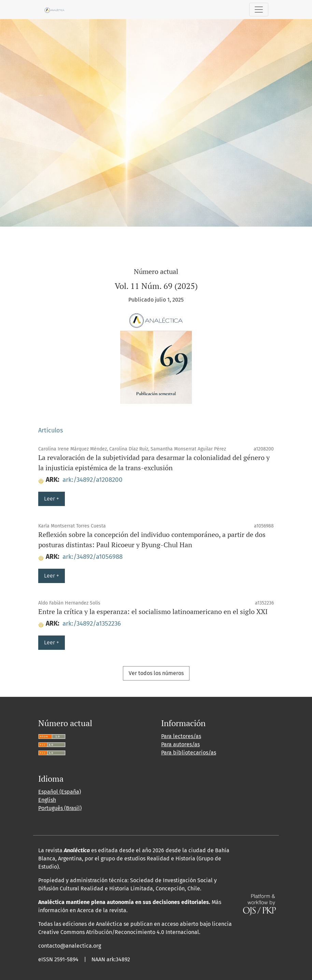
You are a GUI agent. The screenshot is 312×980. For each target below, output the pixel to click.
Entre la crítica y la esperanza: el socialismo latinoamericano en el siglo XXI (153, 611)
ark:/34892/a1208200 (93, 480)
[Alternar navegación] (259, 10)
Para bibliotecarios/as (189, 753)
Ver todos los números (156, 673)
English (47, 800)
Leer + (52, 499)
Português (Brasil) (60, 808)
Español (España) (60, 792)
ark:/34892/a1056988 (93, 557)
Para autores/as (180, 744)
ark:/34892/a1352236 (92, 623)
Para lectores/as (181, 736)
